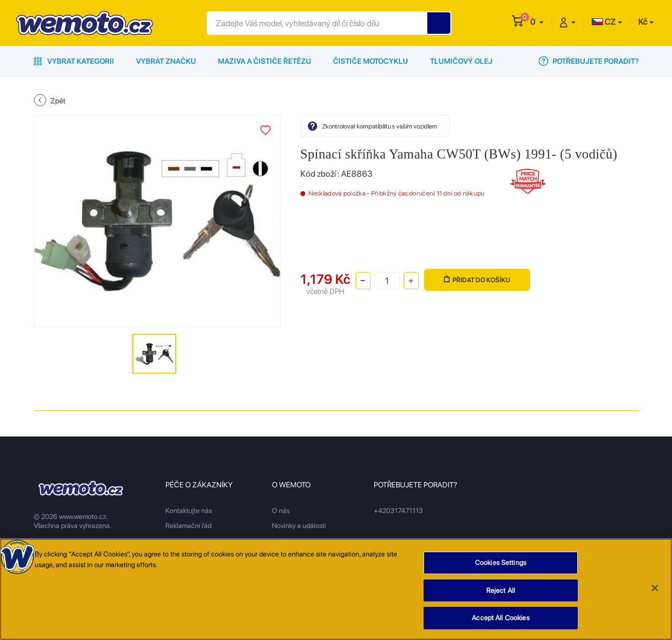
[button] (537, 22)
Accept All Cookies (500, 624)
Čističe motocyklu (371, 61)
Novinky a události (299, 526)
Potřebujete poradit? (589, 61)
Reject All (501, 596)
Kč (643, 22)
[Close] (655, 593)
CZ (604, 22)
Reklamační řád (188, 526)
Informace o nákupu (195, 541)
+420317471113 (398, 511)
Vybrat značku (166, 61)
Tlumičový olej (461, 61)
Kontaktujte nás (189, 511)
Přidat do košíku (477, 280)
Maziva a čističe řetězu (265, 61)
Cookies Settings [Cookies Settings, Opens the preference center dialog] (501, 569)
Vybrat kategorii (74, 61)
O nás (281, 511)
